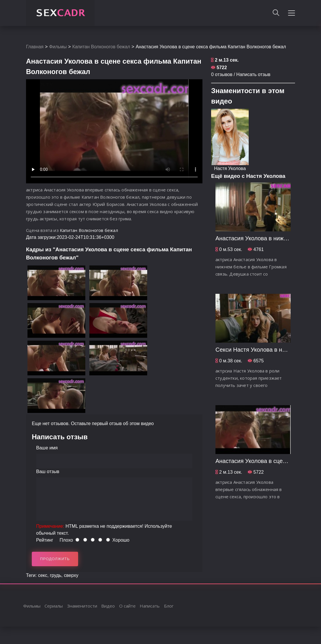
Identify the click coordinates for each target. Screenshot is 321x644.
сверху (71, 575)
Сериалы (54, 606)
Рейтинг (45, 540)
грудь (56, 575)
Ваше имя (47, 448)
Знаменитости (82, 606)
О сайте (127, 606)
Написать (150, 606)
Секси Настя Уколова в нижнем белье (266, 350)
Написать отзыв (253, 74)
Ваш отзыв (48, 472)
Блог (169, 606)
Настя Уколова (230, 168)
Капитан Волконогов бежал (102, 47)
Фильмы (58, 47)
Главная (35, 47)
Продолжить (55, 559)
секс (43, 575)
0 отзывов (222, 74)
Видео (108, 606)
